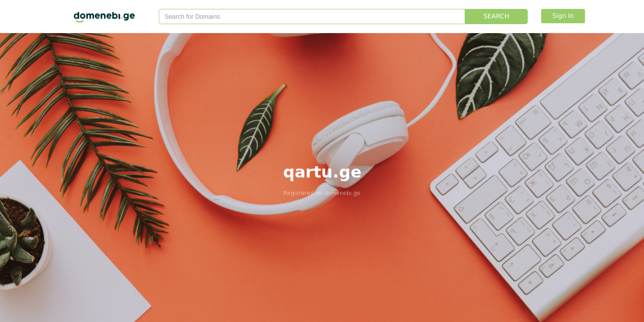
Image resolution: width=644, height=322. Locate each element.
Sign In (563, 16)
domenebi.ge (342, 193)
